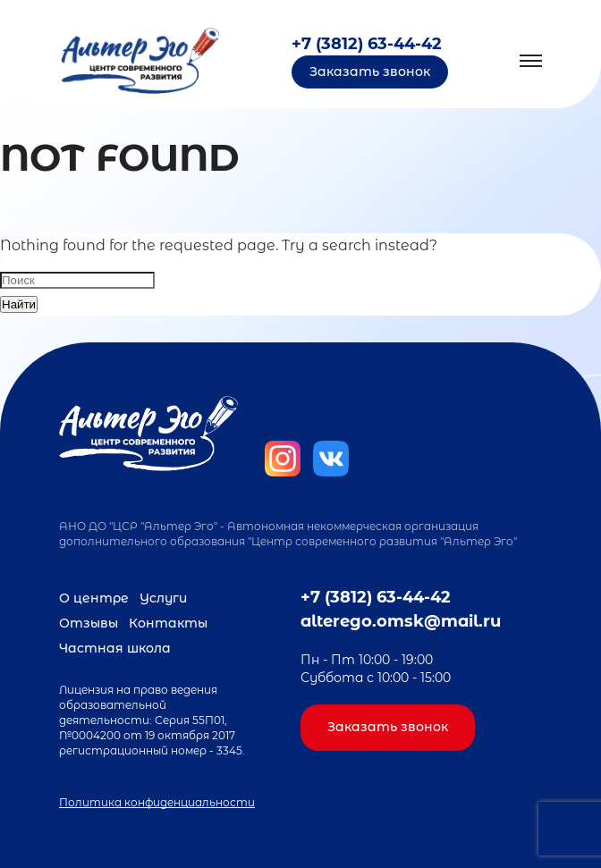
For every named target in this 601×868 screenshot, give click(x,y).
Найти (19, 304)
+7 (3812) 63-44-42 (367, 44)
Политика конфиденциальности (157, 802)
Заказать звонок (370, 72)
